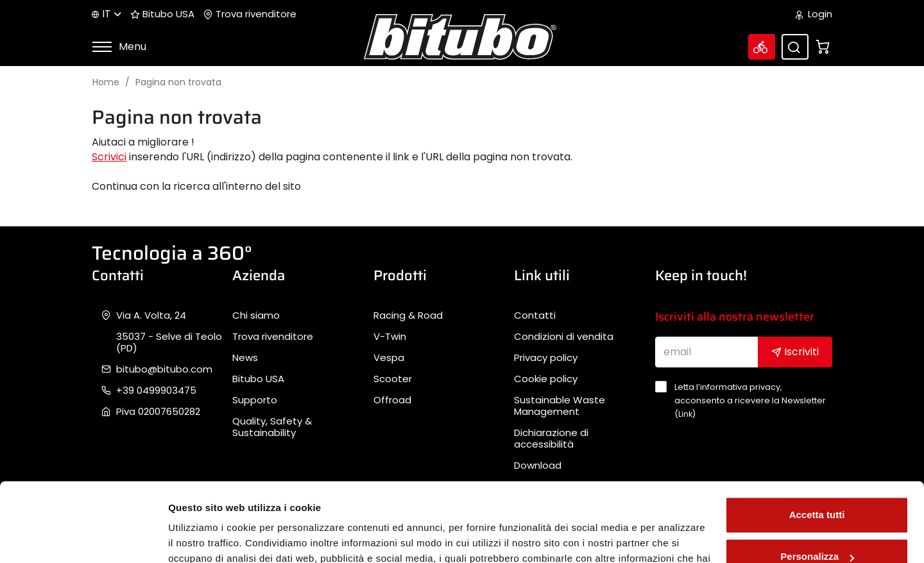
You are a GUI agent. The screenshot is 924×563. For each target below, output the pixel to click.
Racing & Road (408, 315)
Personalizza (817, 485)
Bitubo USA (162, 14)
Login (814, 14)
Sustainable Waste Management (560, 406)
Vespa (389, 358)
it (107, 14)
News (245, 358)
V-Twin (390, 337)
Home (106, 82)
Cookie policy (546, 379)
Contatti (535, 315)
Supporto (255, 400)
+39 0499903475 (156, 391)
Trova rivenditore (250, 14)
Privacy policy (546, 358)
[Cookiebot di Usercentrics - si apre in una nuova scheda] (83, 538)
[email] (707, 352)
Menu (119, 46)
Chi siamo (256, 315)
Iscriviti (795, 352)
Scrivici (109, 157)
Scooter (393, 379)
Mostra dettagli (203, 538)
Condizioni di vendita (564, 337)
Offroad (392, 400)
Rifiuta (817, 527)
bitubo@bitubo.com (164, 369)
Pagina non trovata (178, 82)
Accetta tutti (817, 443)
